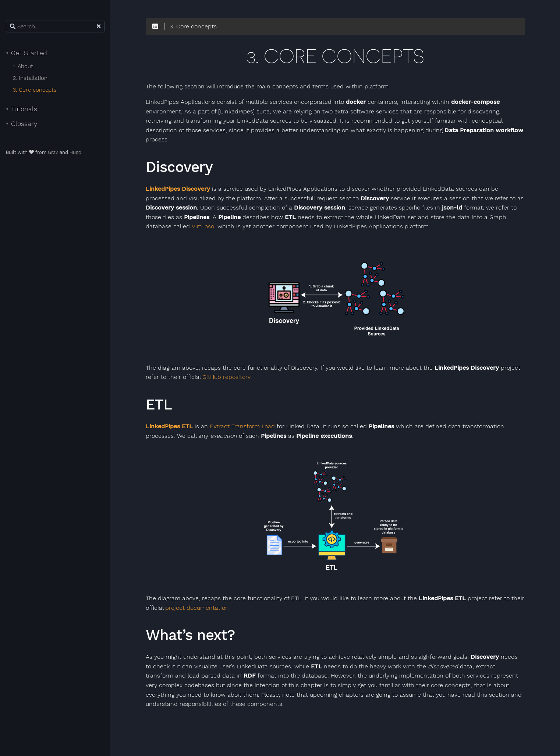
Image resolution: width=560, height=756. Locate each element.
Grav (53, 152)
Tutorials (22, 109)
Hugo (75, 152)
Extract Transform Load (242, 426)
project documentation (197, 608)
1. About (23, 66)
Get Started (26, 53)
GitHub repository (226, 377)
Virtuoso (203, 226)
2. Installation (30, 78)
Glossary (22, 124)
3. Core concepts (35, 90)
